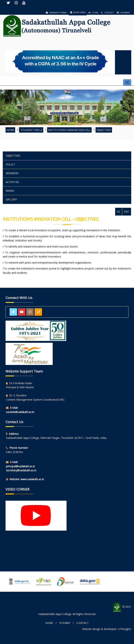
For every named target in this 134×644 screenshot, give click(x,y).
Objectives (104, 130)
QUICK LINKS (78, 12)
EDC (127, 212)
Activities (12, 182)
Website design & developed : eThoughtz (107, 629)
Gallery (11, 199)
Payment (123, 12)
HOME (10, 130)
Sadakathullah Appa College (55, 614)
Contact (107, 12)
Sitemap (65, 623)
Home (49, 623)
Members (12, 173)
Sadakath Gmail (56, 12)
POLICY (10, 164)
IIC (119, 212)
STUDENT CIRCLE (31, 130)
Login (93, 12)
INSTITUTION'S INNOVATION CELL (69, 130)
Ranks (10, 191)
